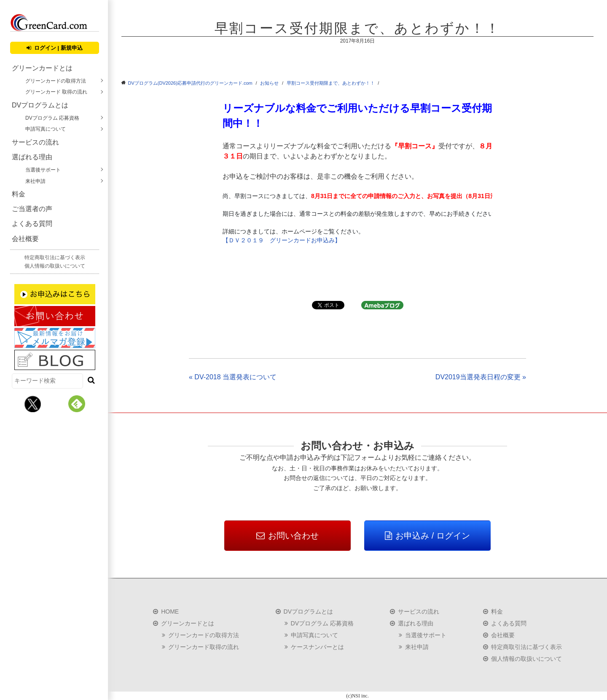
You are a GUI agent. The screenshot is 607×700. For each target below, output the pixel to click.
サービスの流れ (35, 142)
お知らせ (269, 83)
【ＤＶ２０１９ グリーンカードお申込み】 (282, 240)
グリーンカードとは (42, 68)
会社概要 (25, 239)
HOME (170, 611)
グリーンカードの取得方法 (56, 81)
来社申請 (35, 181)
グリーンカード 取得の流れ (56, 92)
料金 (19, 194)
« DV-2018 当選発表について (233, 377)
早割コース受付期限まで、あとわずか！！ (331, 83)
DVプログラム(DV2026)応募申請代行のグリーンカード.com (190, 83)
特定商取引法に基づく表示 (55, 257)
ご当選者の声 (32, 209)
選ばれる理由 (32, 157)
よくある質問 (32, 224)
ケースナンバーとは (317, 647)
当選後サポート (43, 170)
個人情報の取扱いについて (55, 266)
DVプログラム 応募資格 (52, 118)
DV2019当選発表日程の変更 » (481, 377)
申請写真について (46, 129)
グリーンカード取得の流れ (204, 647)
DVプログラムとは (40, 105)
